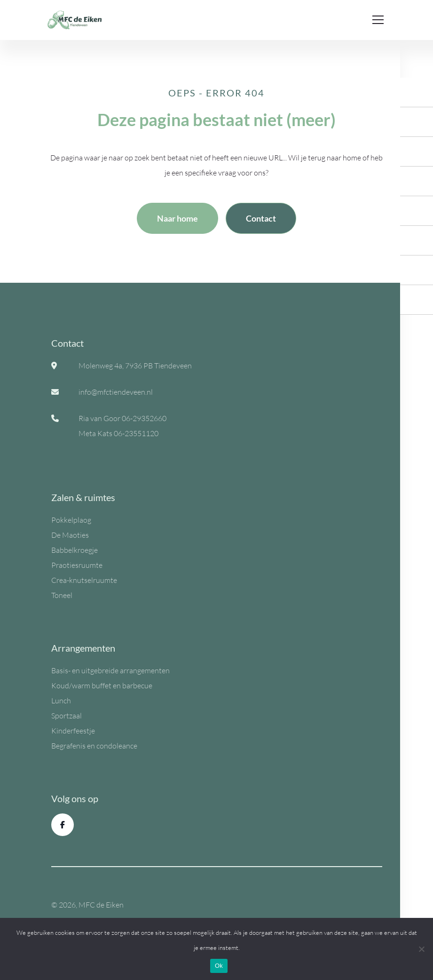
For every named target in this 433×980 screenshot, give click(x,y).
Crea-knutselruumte (84, 580)
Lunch (61, 701)
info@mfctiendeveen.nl (116, 392)
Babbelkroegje (75, 550)
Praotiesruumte (77, 565)
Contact (261, 218)
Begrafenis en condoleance (94, 746)
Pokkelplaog (71, 520)
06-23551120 (136, 433)
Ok (219, 966)
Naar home (177, 218)
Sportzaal (67, 716)
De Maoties (70, 535)
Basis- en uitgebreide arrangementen (110, 670)
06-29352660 (144, 418)
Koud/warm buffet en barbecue (102, 685)
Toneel (62, 595)
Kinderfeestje (73, 731)
